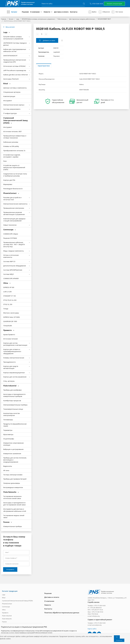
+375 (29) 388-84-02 (96, 608)
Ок (117, 637)
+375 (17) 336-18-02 (97, 612)
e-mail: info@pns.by (94, 616)
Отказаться (119, 640)
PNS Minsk (95, 614)
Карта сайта (92, 629)
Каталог (14, 12)
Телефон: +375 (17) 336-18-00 (97, 605)
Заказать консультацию (114, 4)
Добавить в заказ (49, 40)
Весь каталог (10, 27)
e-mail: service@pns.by (95, 625)
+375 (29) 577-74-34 (97, 610)
